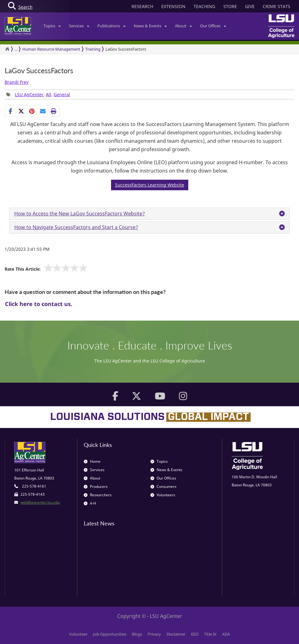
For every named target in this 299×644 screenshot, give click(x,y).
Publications (112, 26)
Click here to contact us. (39, 304)
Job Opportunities (110, 634)
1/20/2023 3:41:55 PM (27, 249)
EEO (195, 634)
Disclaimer (176, 634)
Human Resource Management (51, 49)
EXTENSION (173, 6)
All (49, 95)
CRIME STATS (277, 6)
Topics (52, 26)
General (62, 95)
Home (92, 461)
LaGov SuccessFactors (126, 49)
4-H (90, 503)
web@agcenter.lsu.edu (40, 502)
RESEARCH (142, 6)
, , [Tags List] (38, 95)
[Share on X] (21, 111)
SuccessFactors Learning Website (150, 185)
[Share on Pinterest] (32, 111)
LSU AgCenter (29, 95)
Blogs (137, 634)
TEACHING (204, 6)
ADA (226, 634)
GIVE (250, 6)
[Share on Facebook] (10, 111)
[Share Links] (32, 111)
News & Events (150, 26)
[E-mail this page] (43, 111)
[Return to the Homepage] (7, 49)
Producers (96, 486)
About (183, 26)
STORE (230, 6)
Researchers (98, 495)
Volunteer (78, 634)
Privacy (154, 634)
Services (79, 26)
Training (93, 49)
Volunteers (163, 495)
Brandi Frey (17, 82)
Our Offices (213, 26)
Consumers (163, 486)
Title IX (210, 634)
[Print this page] (54, 111)
